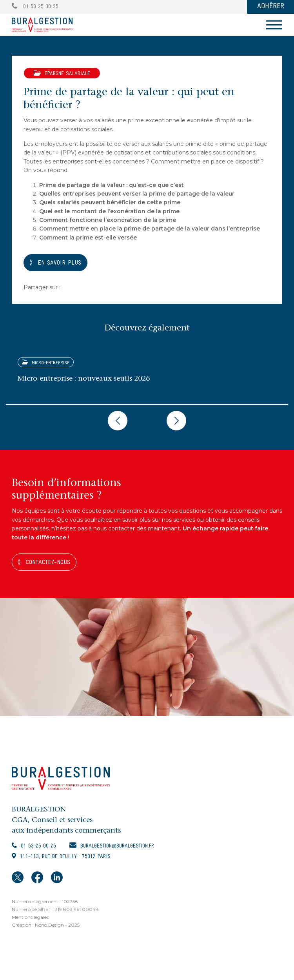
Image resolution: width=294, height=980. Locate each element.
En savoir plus (59, 263)
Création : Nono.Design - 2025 (46, 925)
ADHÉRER (271, 6)
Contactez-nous (48, 563)
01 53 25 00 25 (35, 7)
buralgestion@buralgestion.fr (117, 846)
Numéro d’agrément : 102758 (45, 901)
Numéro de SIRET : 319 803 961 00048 (55, 909)
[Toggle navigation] (274, 25)
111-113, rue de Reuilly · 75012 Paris (65, 857)
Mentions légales (30, 917)
